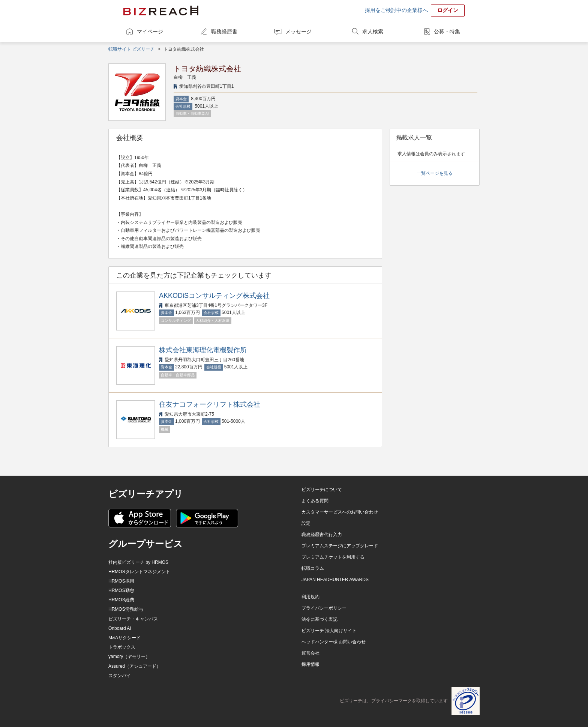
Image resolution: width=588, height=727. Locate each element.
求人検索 (373, 32)
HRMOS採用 (121, 581)
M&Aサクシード (124, 638)
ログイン (448, 10)
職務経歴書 (224, 32)
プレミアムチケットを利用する (333, 557)
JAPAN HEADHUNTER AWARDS (335, 580)
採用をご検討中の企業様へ (396, 10)
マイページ (150, 32)
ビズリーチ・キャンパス (133, 619)
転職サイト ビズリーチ (131, 49)
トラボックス (122, 647)
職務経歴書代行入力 (322, 535)
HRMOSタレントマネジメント (139, 572)
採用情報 (310, 664)
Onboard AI (120, 628)
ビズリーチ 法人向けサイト (329, 631)
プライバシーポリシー (324, 608)
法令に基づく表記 (319, 619)
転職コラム (313, 568)
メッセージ (298, 32)
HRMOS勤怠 (121, 590)
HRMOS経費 (121, 600)
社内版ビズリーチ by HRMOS (138, 562)
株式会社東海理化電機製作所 (203, 350)
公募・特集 (447, 32)
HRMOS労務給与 (126, 609)
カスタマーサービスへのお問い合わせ (340, 512)
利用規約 (310, 597)
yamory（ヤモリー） (129, 656)
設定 (306, 523)
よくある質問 (315, 501)
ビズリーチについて (322, 490)
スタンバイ (120, 676)
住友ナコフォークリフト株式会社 (210, 404)
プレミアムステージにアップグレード (340, 546)
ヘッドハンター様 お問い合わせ (334, 642)
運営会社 (310, 653)
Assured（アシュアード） (135, 666)
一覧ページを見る (435, 173)
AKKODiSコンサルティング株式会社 (214, 296)
